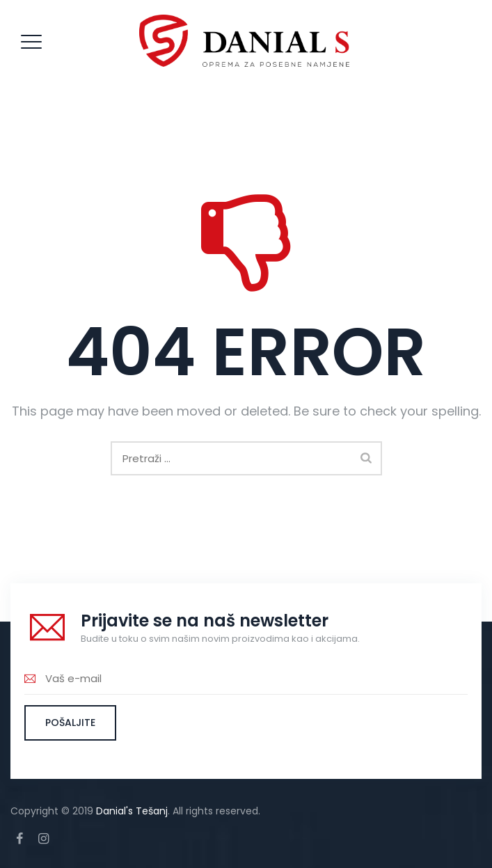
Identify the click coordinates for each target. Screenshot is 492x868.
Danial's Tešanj (132, 811)
